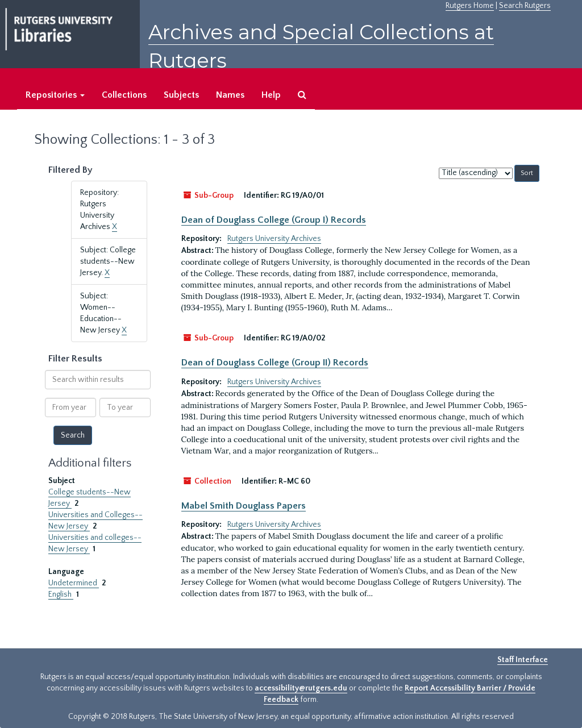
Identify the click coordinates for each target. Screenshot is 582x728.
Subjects (181, 95)
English (61, 594)
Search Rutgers (525, 6)
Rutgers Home (470, 6)
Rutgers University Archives (274, 239)
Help (271, 95)
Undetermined (74, 583)
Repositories (55, 95)
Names (230, 95)
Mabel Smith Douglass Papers (244, 506)
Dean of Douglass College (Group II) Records (275, 363)
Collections (124, 95)
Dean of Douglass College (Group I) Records (274, 220)
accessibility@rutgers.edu (301, 688)
